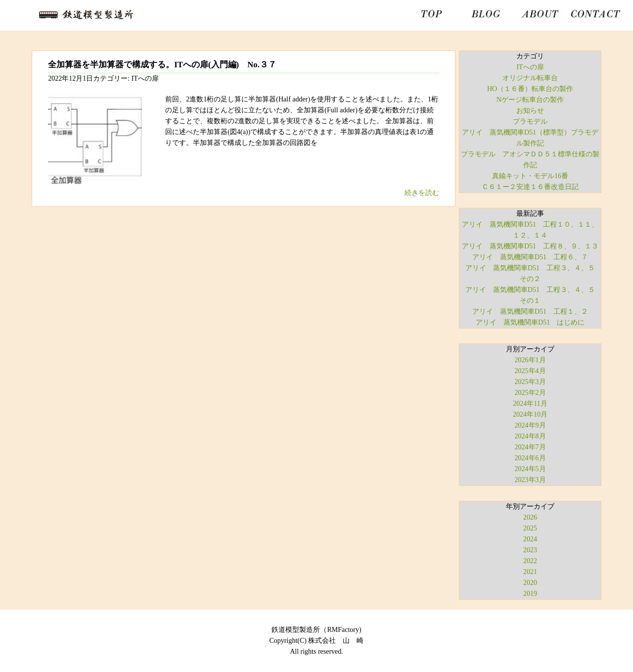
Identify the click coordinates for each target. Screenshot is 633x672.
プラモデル (530, 121)
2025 (530, 528)
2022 (530, 561)
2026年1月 (530, 360)
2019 (530, 594)
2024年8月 (530, 436)
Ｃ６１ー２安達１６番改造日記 (530, 187)
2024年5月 (530, 469)
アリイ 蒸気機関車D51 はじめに (530, 322)
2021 (530, 572)
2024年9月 (530, 425)
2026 (530, 517)
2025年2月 (530, 393)
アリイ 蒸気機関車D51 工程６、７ (530, 257)
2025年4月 (530, 371)
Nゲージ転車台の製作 (530, 100)
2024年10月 (530, 414)
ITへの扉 (530, 67)
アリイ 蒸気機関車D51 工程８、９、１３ (530, 246)
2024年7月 (530, 447)
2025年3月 (530, 382)
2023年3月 (530, 480)
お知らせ (530, 111)
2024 (530, 539)
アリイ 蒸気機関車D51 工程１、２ (530, 312)
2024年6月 (530, 458)
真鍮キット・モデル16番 (530, 176)
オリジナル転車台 (530, 78)
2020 (530, 583)
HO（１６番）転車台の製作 (530, 89)
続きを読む (422, 193)
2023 (530, 550)
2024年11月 (530, 404)
